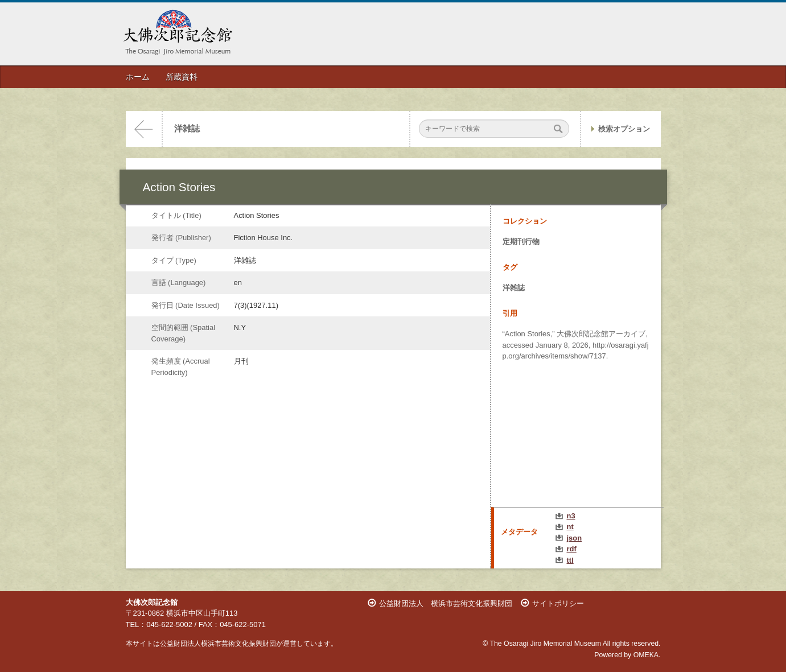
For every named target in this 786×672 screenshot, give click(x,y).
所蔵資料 (182, 77)
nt (570, 527)
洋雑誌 (187, 129)
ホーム (138, 77)
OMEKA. (647, 655)
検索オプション (624, 129)
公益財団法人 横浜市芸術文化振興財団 (446, 603)
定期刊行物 (521, 242)
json (575, 538)
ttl (570, 560)
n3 (571, 516)
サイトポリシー (558, 603)
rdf (572, 549)
